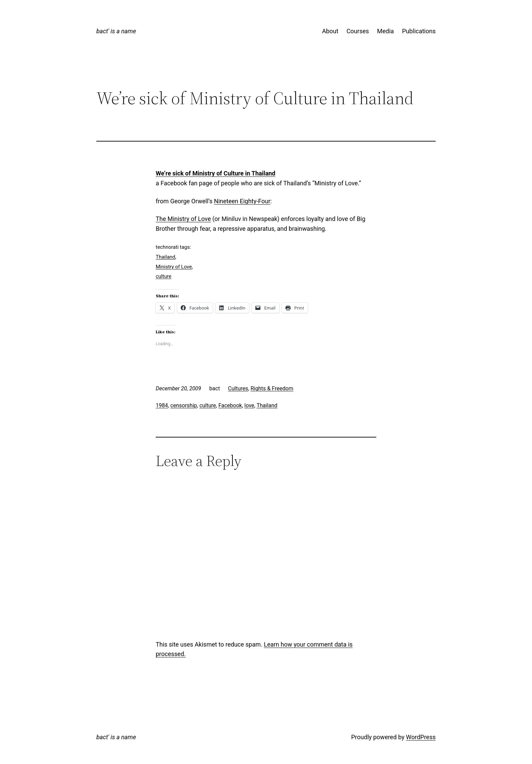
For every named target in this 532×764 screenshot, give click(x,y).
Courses (358, 31)
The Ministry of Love (183, 219)
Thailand (166, 257)
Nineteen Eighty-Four (242, 201)
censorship (184, 405)
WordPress (421, 737)
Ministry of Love (174, 267)
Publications (419, 31)
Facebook (230, 405)
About (330, 31)
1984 (162, 405)
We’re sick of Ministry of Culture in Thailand (216, 173)
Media (385, 31)
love (249, 405)
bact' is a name (116, 31)
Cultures (238, 388)
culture (164, 276)
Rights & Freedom (272, 388)
